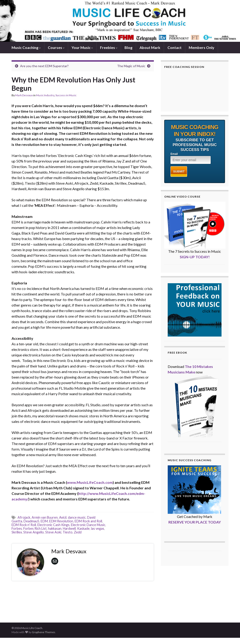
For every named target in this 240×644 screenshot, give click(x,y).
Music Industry (45, 95)
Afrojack (24, 517)
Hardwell (69, 528)
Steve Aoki (53, 532)
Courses (56, 47)
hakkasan (55, 528)
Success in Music (66, 95)
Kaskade (83, 528)
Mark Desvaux (24, 95)
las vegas (98, 528)
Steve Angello (34, 532)
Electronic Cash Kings (53, 525)
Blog (128, 47)
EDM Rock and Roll (88, 521)
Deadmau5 (31, 521)
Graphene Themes (44, 632)
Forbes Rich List (35, 528)
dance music (77, 517)
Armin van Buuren (45, 517)
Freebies (109, 47)
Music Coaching (26, 47)
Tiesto (68, 532)
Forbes (17, 528)
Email (174, 154)
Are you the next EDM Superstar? (44, 66)
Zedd (78, 532)
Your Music (82, 47)
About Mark (150, 47)
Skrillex (17, 532)
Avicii (63, 517)
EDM (44, 521)
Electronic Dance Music (88, 525)
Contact (175, 47)
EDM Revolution (61, 521)
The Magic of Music (131, 66)
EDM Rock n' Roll (24, 525)
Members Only (202, 47)
